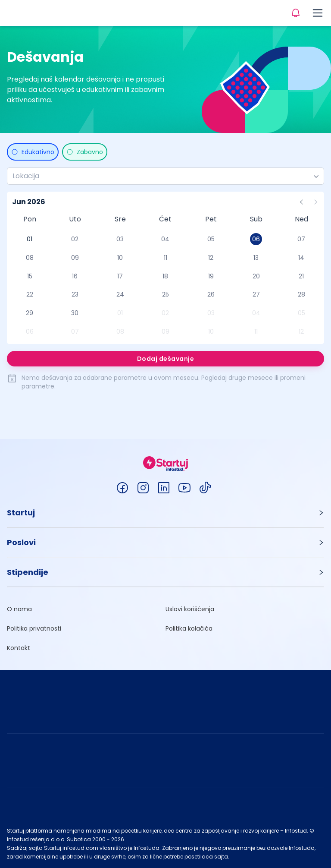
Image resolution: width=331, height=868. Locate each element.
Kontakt (19, 648)
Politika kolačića (189, 628)
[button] (165, 513)
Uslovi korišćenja (190, 609)
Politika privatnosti (34, 628)
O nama (19, 609)
